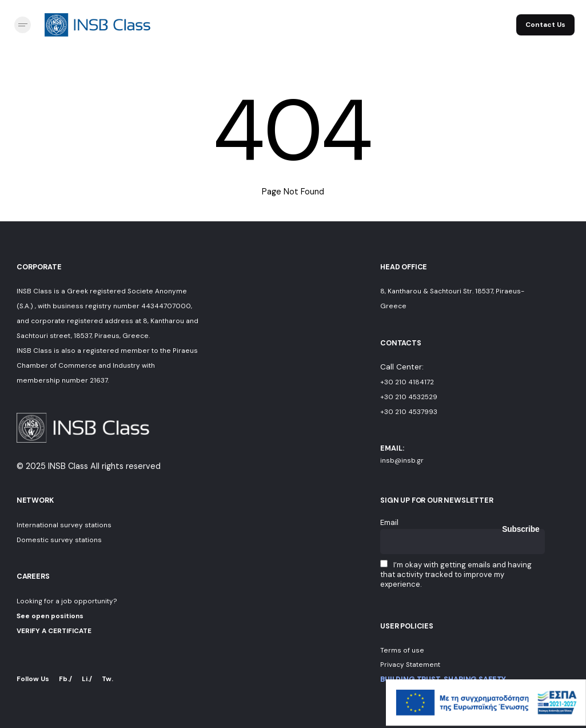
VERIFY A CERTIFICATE (54, 631)
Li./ (87, 679)
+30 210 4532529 (409, 397)
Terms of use (402, 650)
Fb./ (65, 679)
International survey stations (64, 525)
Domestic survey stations (59, 540)
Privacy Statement (410, 665)
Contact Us (545, 25)
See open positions (50, 616)
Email (389, 522)
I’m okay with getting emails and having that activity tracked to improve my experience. (456, 574)
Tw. (107, 679)
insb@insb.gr (402, 460)
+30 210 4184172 (407, 382)
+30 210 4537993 (409, 412)
